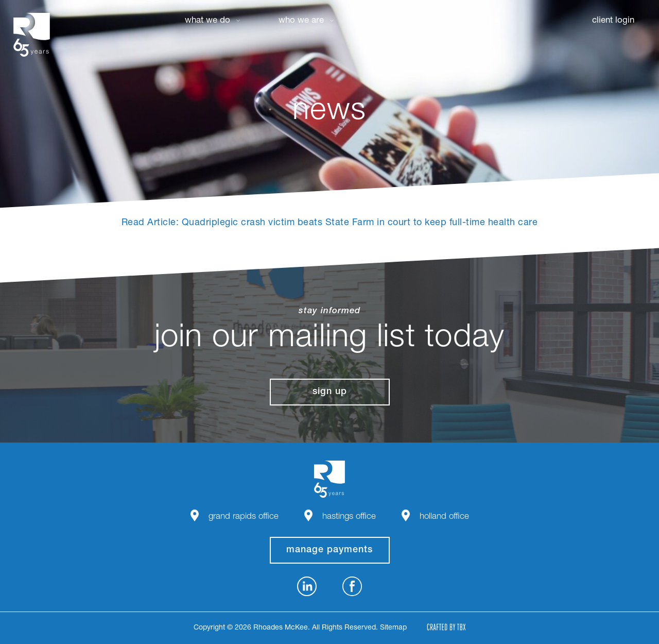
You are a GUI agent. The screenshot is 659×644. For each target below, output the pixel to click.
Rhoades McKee (31, 35)
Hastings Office (349, 517)
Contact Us (480, 21)
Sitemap (393, 628)
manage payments (329, 550)
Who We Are (301, 21)
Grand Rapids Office (244, 517)
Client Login (613, 21)
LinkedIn (307, 586)
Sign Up (330, 392)
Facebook (352, 586)
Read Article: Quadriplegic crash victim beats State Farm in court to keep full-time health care (330, 223)
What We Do (207, 21)
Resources (392, 21)
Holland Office (444, 517)
